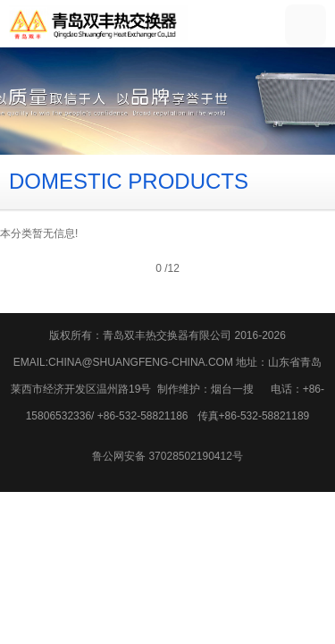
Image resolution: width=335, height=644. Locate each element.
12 (173, 268)
